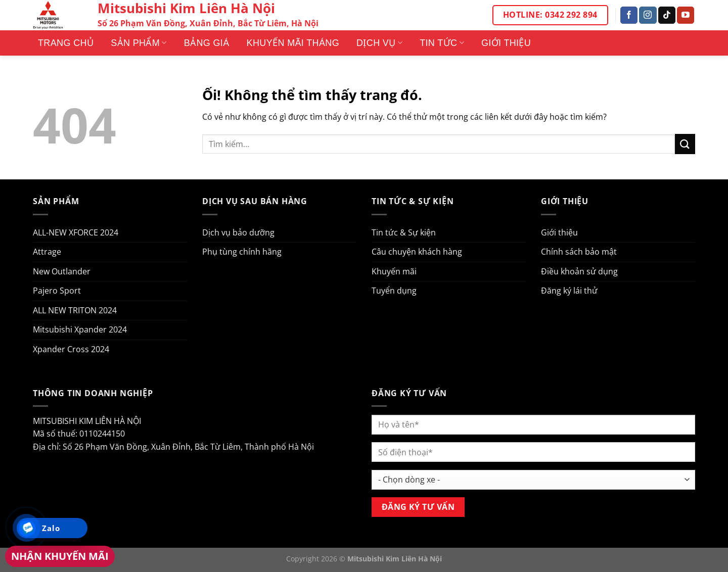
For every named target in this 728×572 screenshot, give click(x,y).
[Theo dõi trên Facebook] (629, 15)
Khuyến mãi (394, 271)
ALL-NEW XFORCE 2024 (76, 232)
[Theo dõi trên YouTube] (686, 15)
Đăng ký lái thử (569, 291)
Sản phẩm (139, 43)
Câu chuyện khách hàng (417, 252)
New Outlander (62, 271)
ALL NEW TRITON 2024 (75, 310)
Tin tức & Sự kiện (404, 232)
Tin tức (442, 43)
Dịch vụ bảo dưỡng (238, 232)
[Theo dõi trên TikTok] (667, 15)
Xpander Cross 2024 (71, 349)
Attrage (47, 252)
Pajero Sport (57, 291)
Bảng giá (207, 43)
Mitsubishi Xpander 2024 (80, 329)
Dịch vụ (379, 43)
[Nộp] (685, 144)
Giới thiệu (506, 43)
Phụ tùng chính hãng (242, 252)
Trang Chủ (66, 43)
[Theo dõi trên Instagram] (648, 15)
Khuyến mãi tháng (293, 43)
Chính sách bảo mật (579, 252)
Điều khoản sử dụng (579, 271)
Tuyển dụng (394, 291)
